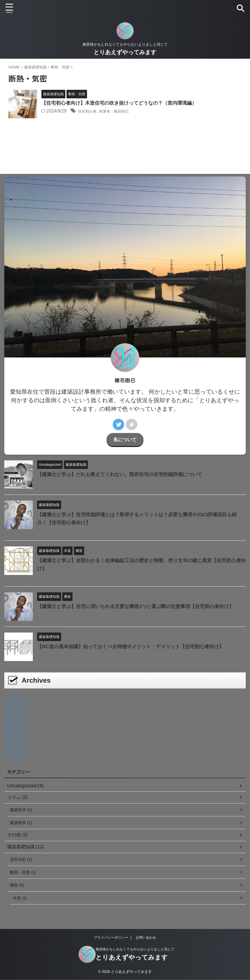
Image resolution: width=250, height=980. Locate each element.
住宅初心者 (89, 112)
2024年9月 (15, 715)
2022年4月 (15, 751)
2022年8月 (15, 745)
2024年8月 (15, 721)
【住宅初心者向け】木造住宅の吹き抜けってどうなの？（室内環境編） (124, 103)
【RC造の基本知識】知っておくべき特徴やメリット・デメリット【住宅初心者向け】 (136, 646)
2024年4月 (15, 733)
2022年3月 (15, 757)
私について (125, 440)
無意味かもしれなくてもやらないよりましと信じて (135, 949)
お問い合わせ (146, 938)
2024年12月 (16, 697)
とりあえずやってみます (125, 52)
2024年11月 (16, 703)
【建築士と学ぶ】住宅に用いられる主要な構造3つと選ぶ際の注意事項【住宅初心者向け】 (141, 606)
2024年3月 (15, 739)
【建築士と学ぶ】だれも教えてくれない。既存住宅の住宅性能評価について (124, 474)
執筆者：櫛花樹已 (122, 112)
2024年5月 (15, 727)
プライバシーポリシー (111, 938)
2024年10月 (16, 709)
